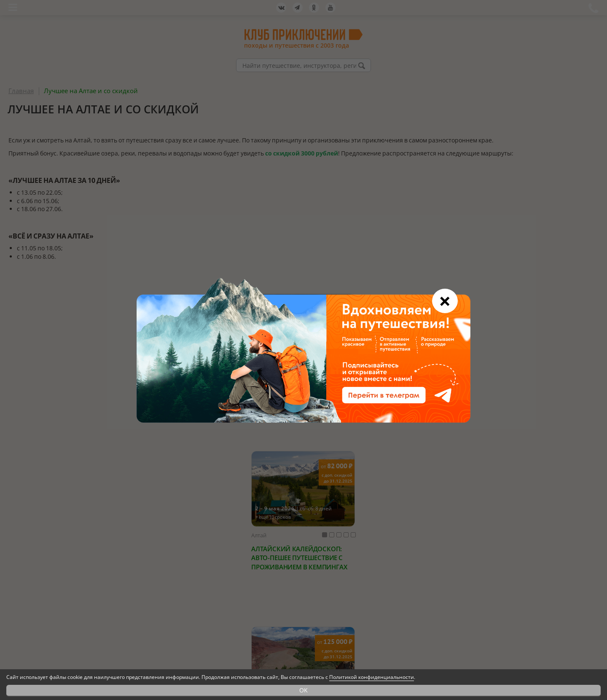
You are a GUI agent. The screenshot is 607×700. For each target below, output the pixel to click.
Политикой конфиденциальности (372, 677)
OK (303, 690)
